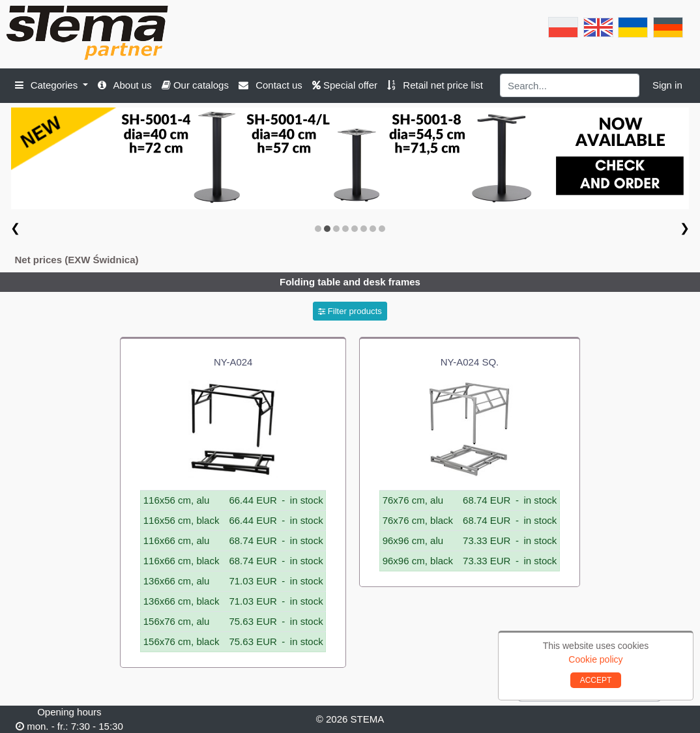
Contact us (270, 85)
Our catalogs (195, 85)
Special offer (345, 85)
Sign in (667, 85)
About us (125, 85)
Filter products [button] (350, 311)
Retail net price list (435, 85)
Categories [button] (48, 85)
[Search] (570, 85)
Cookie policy (595, 659)
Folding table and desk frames (350, 282)
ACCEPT (596, 680)
